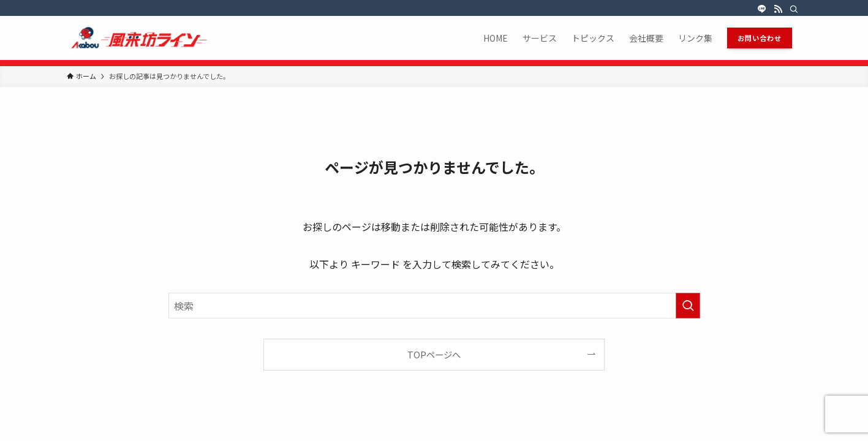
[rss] (778, 9)
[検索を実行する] (688, 306)
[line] (762, 9)
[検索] (794, 9)
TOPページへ (434, 354)
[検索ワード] (434, 306)
